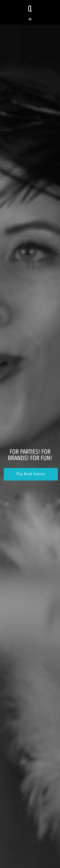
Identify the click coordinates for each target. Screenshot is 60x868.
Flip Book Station (31, 474)
